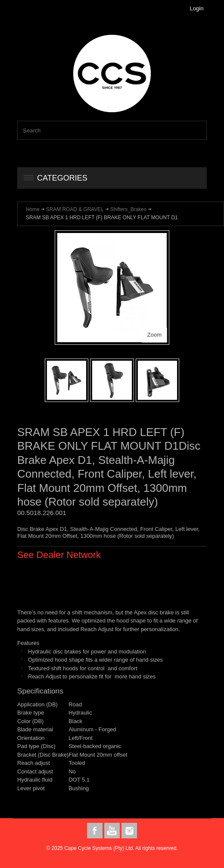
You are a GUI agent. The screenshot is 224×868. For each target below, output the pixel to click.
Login (197, 8)
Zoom (154, 335)
